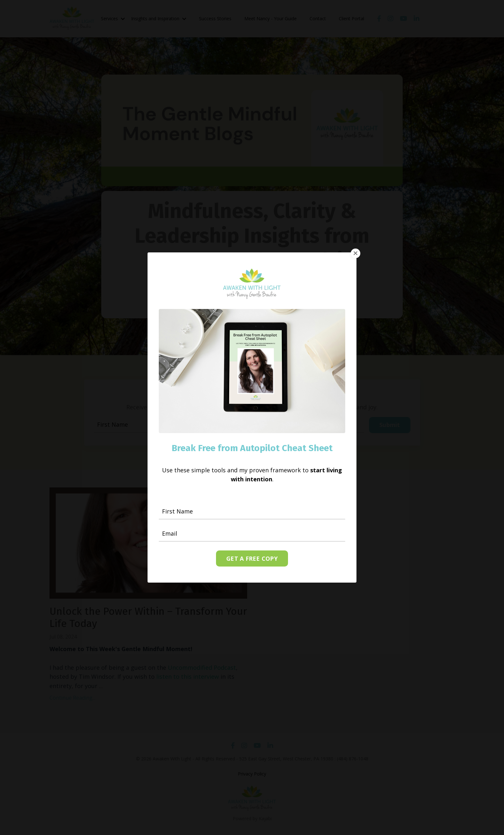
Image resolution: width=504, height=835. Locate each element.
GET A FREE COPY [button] (252, 556)
